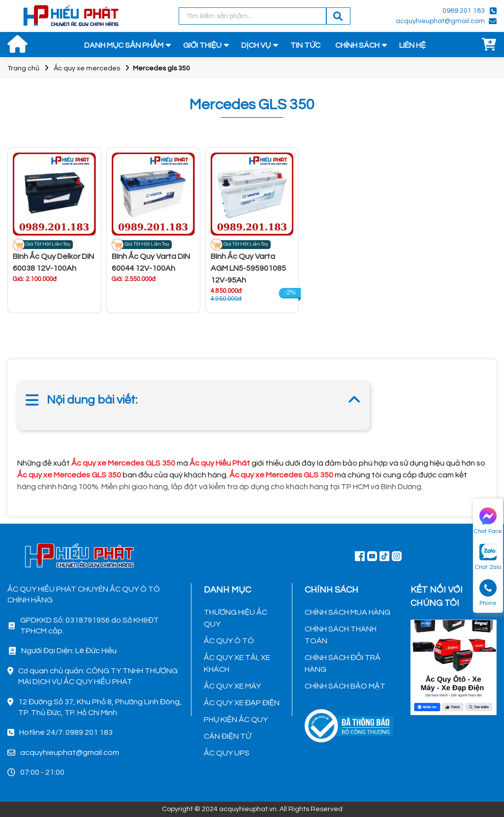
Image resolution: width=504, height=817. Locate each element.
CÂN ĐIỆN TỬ (227, 736)
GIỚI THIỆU (202, 45)
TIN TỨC (305, 45)
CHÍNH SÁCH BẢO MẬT (345, 686)
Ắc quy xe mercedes (87, 68)
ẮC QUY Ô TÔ (229, 641)
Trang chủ (23, 68)
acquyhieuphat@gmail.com (440, 21)
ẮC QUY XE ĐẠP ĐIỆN (242, 703)
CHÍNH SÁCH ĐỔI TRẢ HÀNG (343, 663)
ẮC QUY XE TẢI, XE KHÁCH (237, 663)
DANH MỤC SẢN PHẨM (124, 45)
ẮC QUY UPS (227, 753)
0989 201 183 (464, 11)
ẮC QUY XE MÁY (232, 686)
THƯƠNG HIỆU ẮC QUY (236, 618)
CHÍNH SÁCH (357, 45)
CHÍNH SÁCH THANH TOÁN (341, 635)
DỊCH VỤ (256, 45)
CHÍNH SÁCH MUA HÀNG (347, 612)
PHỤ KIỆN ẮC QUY (236, 720)
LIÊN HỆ (412, 45)
